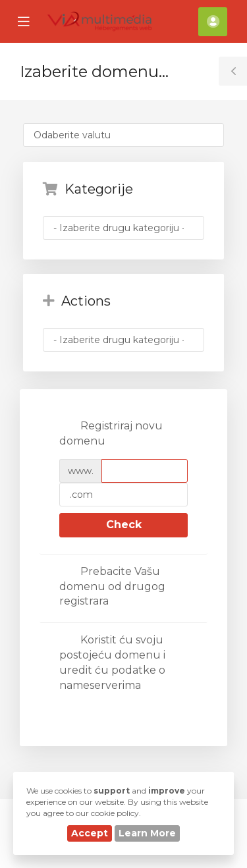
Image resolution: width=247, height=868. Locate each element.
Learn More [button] (147, 833)
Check (124, 525)
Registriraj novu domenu (111, 433)
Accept (90, 833)
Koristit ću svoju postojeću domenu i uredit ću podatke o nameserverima (112, 663)
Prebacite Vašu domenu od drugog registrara (112, 586)
